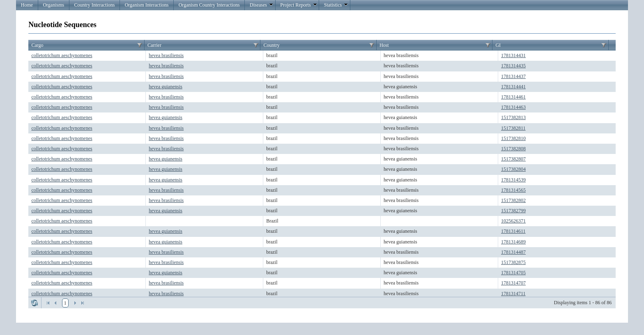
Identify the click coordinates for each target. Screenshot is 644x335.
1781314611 (513, 231)
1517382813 (513, 117)
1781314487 (513, 252)
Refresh (34, 303)
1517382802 (513, 200)
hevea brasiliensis (166, 55)
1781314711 (513, 294)
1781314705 (513, 273)
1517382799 (513, 211)
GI (498, 45)
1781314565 (513, 190)
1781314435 (513, 66)
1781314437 (513, 76)
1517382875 (513, 262)
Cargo (37, 45)
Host (384, 45)
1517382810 (513, 138)
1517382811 (513, 128)
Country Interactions (94, 5)
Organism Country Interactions (209, 5)
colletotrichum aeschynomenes (62, 55)
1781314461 (513, 97)
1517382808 (513, 149)
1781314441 (513, 87)
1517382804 (513, 169)
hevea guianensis (166, 87)
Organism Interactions (147, 5)
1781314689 (513, 242)
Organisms (53, 5)
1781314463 (513, 107)
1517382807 (513, 159)
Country (271, 45)
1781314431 (513, 55)
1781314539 (513, 180)
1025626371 (513, 221)
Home (27, 5)
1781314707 (513, 283)
